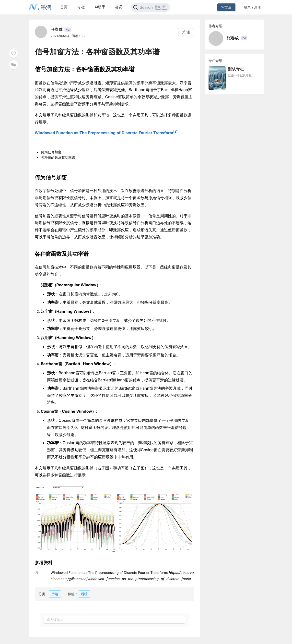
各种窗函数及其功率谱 (58, 157)
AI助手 (100, 7)
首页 (64, 7)
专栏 (81, 7)
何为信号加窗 (51, 152)
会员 (119, 7)
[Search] (151, 7)
